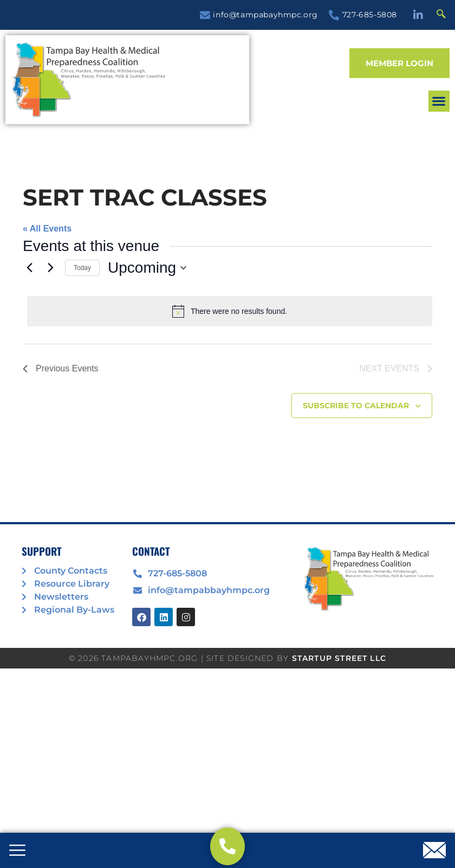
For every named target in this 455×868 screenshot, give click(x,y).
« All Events (47, 229)
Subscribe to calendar (356, 406)
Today (82, 268)
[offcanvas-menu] (17, 851)
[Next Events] (50, 268)
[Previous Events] (29, 268)
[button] (439, 101)
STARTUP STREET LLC (339, 658)
